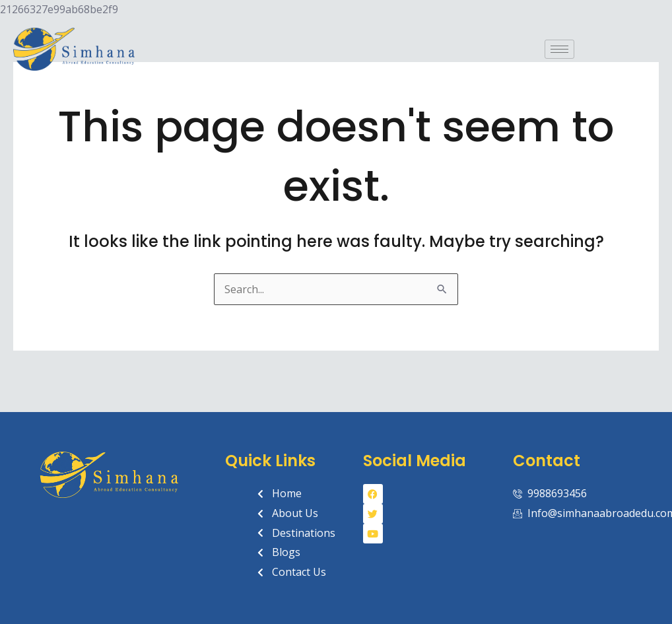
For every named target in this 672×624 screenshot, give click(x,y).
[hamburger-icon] (559, 49)
